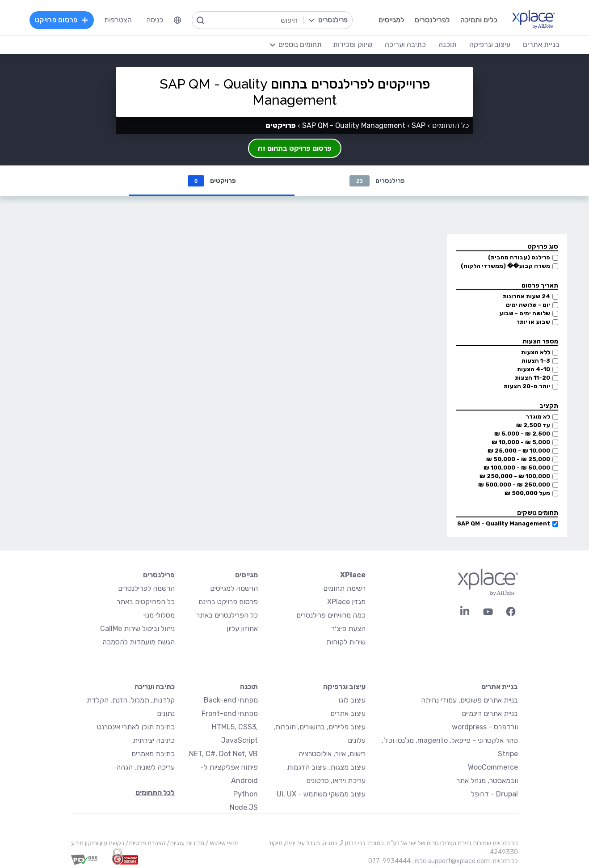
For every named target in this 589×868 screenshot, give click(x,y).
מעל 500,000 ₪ (527, 493)
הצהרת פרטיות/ (145, 843)
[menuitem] (177, 20)
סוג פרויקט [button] (543, 247)
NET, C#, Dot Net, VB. (223, 754)
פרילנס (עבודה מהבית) (519, 257)
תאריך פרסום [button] (540, 286)
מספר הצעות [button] (540, 341)
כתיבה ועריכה (155, 687)
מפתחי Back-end (231, 700)
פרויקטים (212, 181)
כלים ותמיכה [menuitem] (479, 20)
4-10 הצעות (534, 369)
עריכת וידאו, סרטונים (336, 781)
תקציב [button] (549, 406)
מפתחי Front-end (230, 713)
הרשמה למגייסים (234, 588)
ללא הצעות (536, 352)
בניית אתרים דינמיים (490, 713)
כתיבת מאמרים (153, 754)
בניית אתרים (500, 687)
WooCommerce (493, 767)
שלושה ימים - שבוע (525, 313)
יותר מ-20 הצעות (527, 386)
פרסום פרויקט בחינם (228, 602)
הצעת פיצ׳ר (348, 629)
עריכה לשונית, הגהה (145, 767)
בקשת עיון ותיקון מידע (98, 843)
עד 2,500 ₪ (533, 425)
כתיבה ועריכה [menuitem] (405, 44)
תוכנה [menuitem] (448, 44)
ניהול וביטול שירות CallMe (137, 629)
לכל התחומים (155, 793)
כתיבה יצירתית (154, 740)
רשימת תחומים (344, 588)
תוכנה (249, 687)
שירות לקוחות (346, 642)
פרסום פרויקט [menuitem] (62, 20)
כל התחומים (450, 125)
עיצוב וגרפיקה (344, 687)
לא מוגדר (538, 417)
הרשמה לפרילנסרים (146, 588)
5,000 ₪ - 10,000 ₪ (521, 442)
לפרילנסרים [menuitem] (432, 20)
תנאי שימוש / (221, 843)
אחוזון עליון (242, 629)
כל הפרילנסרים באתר (227, 615)
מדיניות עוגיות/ (185, 843)
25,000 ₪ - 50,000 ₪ (518, 459)
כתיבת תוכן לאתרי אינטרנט (136, 727)
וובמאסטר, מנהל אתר (487, 781)
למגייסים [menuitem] (391, 20)
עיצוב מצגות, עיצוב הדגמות (326, 767)
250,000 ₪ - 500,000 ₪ (514, 485)
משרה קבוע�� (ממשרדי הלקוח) (505, 266)
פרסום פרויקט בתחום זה (295, 148)
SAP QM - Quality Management (504, 523)
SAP (419, 125)
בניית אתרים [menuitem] (541, 44)
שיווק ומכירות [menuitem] (353, 44)
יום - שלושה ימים (528, 305)
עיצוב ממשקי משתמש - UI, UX (321, 794)
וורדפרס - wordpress (485, 727)
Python (246, 794)
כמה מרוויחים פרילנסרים (331, 615)
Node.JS (244, 807)
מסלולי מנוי (159, 615)
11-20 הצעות (532, 378)
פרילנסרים (377, 181)
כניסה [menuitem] (155, 20)
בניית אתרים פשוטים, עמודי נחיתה (469, 700)
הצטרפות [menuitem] (118, 20)
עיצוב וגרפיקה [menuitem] (490, 44)
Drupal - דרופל (494, 794)
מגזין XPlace (346, 602)
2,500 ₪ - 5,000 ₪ (522, 434)
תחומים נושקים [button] (538, 513)
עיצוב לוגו (352, 700)
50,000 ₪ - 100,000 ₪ (517, 468)
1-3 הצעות (536, 361)
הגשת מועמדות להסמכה (139, 642)
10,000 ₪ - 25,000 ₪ (519, 451)
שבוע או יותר (533, 322)
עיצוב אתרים (348, 713)
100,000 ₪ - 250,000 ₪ (515, 476)
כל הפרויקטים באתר (146, 602)
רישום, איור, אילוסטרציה (332, 754)
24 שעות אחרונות (526, 296)
